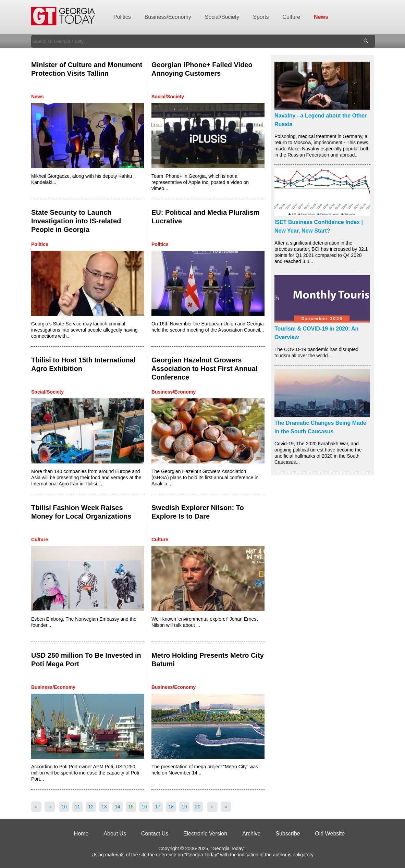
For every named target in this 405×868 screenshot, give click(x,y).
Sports (261, 17)
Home (81, 834)
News (321, 17)
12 (91, 807)
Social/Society (222, 17)
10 (64, 807)
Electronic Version (205, 834)
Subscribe (288, 834)
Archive (251, 834)
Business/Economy (168, 17)
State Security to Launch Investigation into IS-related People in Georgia (76, 221)
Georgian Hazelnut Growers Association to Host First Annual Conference (204, 369)
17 (158, 807)
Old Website (330, 834)
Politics (122, 17)
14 (118, 807)
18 (171, 807)
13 (104, 807)
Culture (292, 17)
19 (184, 807)
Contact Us (155, 834)
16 (144, 807)
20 (198, 807)
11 (77, 807)
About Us (115, 834)
